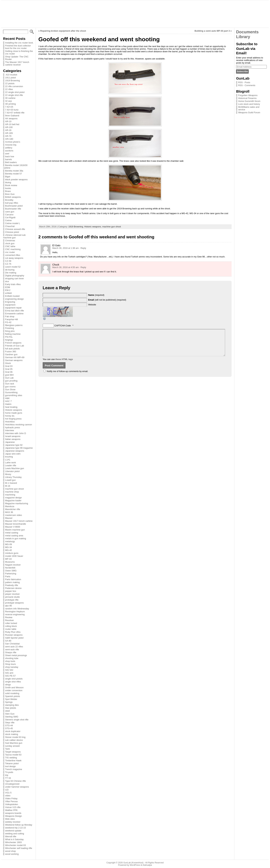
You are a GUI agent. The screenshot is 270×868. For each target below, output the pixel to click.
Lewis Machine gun (15, 468)
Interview (10, 430)
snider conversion (14, 690)
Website (92, 305)
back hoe (10, 156)
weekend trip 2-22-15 (15, 828)
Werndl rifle (11, 836)
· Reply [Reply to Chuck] (83, 267)
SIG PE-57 (10, 676)
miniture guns (12, 553)
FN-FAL (9, 337)
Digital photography (15, 276)
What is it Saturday (14, 839)
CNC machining (13, 249)
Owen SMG (11, 571)
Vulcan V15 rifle (13, 807)
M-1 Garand (11, 483)
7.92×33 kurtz (12, 110)
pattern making (12, 582)
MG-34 (9, 547)
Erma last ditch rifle (15, 311)
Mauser (9, 518)
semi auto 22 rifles (14, 647)
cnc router (10, 252)
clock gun (10, 243)
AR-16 (8, 130)
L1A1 (8, 460)
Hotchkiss (10, 422)
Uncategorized (12, 784)
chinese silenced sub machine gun (14, 236)
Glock (8, 363)
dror (7, 281)
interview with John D (16, 433)
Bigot (8, 177)
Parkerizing (11, 574)
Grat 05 (9, 369)
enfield (8, 293)
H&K (7, 398)
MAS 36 (9, 512)
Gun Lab (9, 378)
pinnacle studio (12, 597)
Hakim (8, 404)
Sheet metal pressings (16, 655)
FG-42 (8, 322)
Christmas (10, 241)
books (8, 188)
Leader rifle (11, 465)
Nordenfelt (10, 568)
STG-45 (9, 728)
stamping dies (12, 705)
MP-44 (8, 559)
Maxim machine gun (15, 530)
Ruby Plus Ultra (13, 632)
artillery (9, 148)
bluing (8, 182)
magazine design (14, 498)
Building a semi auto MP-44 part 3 (212, 31)
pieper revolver (12, 594)
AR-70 (8, 136)
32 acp (8, 101)
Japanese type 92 (14, 445)
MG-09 (9, 544)
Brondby (9, 200)
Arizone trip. (11, 145)
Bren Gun (10, 194)
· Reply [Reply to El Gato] (83, 248)
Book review (11, 185)
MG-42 (9, 550)
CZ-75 (8, 264)
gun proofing (11, 381)
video (8, 796)
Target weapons (13, 752)
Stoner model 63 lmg (15, 737)
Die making (11, 273)
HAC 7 (8, 401)
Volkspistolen (12, 804)
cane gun (10, 212)
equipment (10, 305)
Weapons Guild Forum (249, 112)
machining (10, 495)
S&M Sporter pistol (14, 638)
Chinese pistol (12, 232)
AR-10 (8, 121)
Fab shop (10, 316)
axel (7, 154)
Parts (8, 576)
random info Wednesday (17, 609)
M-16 (8, 486)
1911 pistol (11, 78)
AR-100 (9, 127)
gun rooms (10, 387)
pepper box (11, 591)
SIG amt (9, 673)
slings (8, 685)
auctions (9, 151)
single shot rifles (13, 682)
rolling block (11, 626)
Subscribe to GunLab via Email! (247, 48)
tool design (11, 766)
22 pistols (10, 83)
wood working (12, 854)
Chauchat (10, 226)
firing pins (10, 331)
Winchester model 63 (15, 845)
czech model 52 (13, 267)
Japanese (10, 442)
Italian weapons (13, 439)
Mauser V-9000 (13, 527)
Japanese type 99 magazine (19, 448)
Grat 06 (9, 372)
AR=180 (9, 139)
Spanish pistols (13, 696)
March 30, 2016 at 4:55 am (66, 267)
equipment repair (13, 308)
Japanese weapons (15, 451)
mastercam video (14, 515)
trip (7, 775)
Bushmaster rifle (13, 209)
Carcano (9, 215)
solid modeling (12, 693)
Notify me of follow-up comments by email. (67, 376)
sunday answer (13, 746)
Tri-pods (9, 772)
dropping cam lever (15, 278)
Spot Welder (11, 699)
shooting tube (12, 658)
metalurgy (10, 541)
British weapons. (13, 197)
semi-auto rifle (12, 649)
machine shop (12, 492)
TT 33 (8, 778)
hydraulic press (13, 427)
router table (11, 629)
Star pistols (11, 708)
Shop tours (11, 664)
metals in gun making (16, 538)
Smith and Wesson (14, 687)
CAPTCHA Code (63, 326)
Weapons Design (14, 816)
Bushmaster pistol (14, 206)
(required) (96, 295)
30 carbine (10, 98)
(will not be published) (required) (107, 300)
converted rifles (13, 255)
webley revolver (13, 822)
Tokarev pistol (12, 763)
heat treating (11, 407)
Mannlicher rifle (13, 509)
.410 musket (11, 75)
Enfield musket (12, 296)
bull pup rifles (12, 203)
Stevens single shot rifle (17, 720)
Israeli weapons (13, 436)
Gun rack (10, 384)
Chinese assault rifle (15, 229)
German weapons (14, 360)
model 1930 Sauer (14, 556)
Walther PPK (11, 810)
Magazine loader (13, 501)
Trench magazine (14, 769)
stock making (12, 734)
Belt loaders (11, 162)
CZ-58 (8, 261)
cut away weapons (14, 258)
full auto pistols (12, 349)
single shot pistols (14, 679)
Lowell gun (10, 480)
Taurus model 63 (13, 755)
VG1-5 (8, 793)
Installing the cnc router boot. (19, 43)
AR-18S (9, 133)
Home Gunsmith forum (249, 101)
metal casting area (14, 536)
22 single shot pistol (15, 92)
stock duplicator (13, 731)
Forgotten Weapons (248, 95)
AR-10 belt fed (12, 124)
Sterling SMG (12, 717)
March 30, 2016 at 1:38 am (66, 248)
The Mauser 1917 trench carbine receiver (17, 63)
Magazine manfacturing (17, 503)
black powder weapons (16, 179)
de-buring (10, 270)
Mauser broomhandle (16, 524)
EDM (8, 287)
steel (7, 711)
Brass (8, 191)
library (8, 474)
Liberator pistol (12, 471)
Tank (7, 749)
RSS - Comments (247, 85)
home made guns (14, 413)
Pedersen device (13, 588)
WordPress (135, 865)
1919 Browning (12, 81)
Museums (10, 562)
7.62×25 (9, 107)
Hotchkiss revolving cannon (19, 425)
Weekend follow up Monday (19, 825)
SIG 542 (9, 670)
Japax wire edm (13, 454)
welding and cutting (15, 834)
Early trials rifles (13, 284)
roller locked (11, 623)
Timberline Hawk (13, 761)
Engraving (10, 302)
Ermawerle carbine (14, 314)
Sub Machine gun (14, 743)
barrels (9, 159)
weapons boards (13, 813)
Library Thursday (13, 477)
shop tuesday (12, 667)
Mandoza (10, 506)
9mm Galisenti (12, 116)
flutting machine (13, 334)
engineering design (14, 299)
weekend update (13, 831)
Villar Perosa (11, 801)
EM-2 (8, 290)
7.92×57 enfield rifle (15, 113)
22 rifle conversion (14, 86)
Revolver (10, 620)
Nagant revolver (13, 565)
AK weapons (11, 118)
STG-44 (9, 725)
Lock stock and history (249, 104)
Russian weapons (14, 635)
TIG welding (11, 758)
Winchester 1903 (13, 842)
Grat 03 (9, 366)
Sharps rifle (11, 652)
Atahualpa (147, 865)
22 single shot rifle (14, 95)
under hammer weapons (17, 787)
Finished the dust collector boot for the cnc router (18, 47)
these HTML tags (64, 364)
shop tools (10, 661)
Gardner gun (11, 354)
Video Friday (11, 798)
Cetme (8, 220)
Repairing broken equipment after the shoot (63, 31)
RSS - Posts (244, 82)
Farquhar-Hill (12, 319)
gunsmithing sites (14, 395)
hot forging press (13, 419)
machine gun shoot (14, 489)
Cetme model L (13, 223)
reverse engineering (15, 614)
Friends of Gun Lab (15, 346)
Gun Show (10, 389)
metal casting (12, 533)
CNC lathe (10, 246)
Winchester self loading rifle (19, 848)
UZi (7, 790)
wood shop (11, 851)
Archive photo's (13, 142)
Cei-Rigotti (10, 217)
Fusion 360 (11, 352)
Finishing (10, 328)
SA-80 (8, 641)
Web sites (10, 819)
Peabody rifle (12, 585)
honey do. (10, 416)
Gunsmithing (11, 392)
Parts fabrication (13, 579)
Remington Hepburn (15, 612)
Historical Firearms (247, 98)
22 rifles (9, 89)
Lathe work (11, 463)
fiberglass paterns (14, 325)
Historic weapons (14, 410)
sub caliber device (14, 740)
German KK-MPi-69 (15, 357)
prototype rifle (12, 600)
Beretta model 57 (14, 174)
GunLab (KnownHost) (133, 863)
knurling (9, 457)
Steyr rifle (10, 723)
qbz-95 (9, 606)
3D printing (11, 104)
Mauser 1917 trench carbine (19, 521)
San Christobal (12, 644)
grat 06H (9, 375)
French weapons (13, 343)
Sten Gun (10, 714)
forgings (9, 340)
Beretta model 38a (14, 171)
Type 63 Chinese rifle (15, 781)
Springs (9, 702)
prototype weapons (14, 603)
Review (9, 617)
